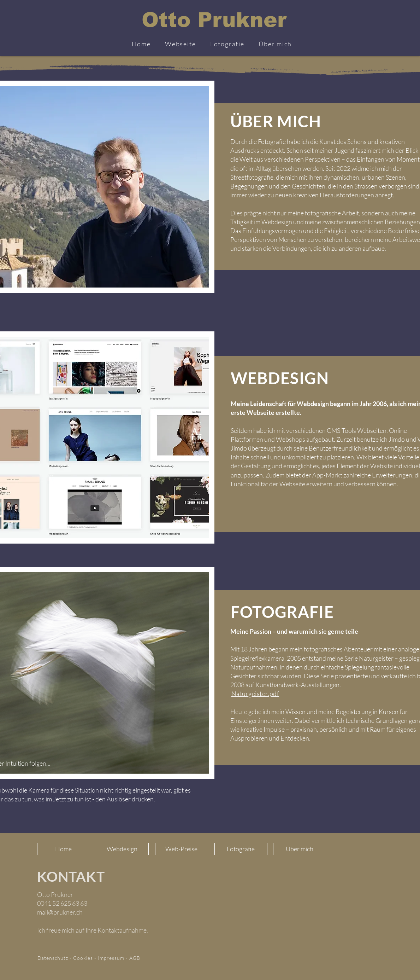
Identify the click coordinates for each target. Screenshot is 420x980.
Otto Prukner (214, 20)
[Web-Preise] (182, 849)
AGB (135, 958)
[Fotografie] (241, 849)
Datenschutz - (55, 958)
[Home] (64, 849)
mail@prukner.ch (60, 912)
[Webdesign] (122, 849)
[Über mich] (300, 849)
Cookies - (85, 958)
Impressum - (114, 958)
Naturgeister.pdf (255, 694)
